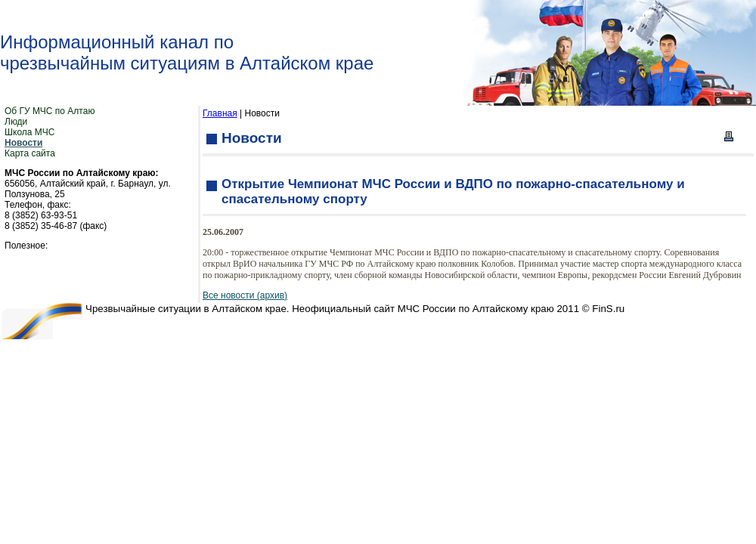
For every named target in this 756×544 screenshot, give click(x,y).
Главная (220, 113)
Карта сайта (30, 153)
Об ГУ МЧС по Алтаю (50, 111)
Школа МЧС (29, 132)
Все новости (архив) (245, 295)
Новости (23, 143)
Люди (16, 122)
